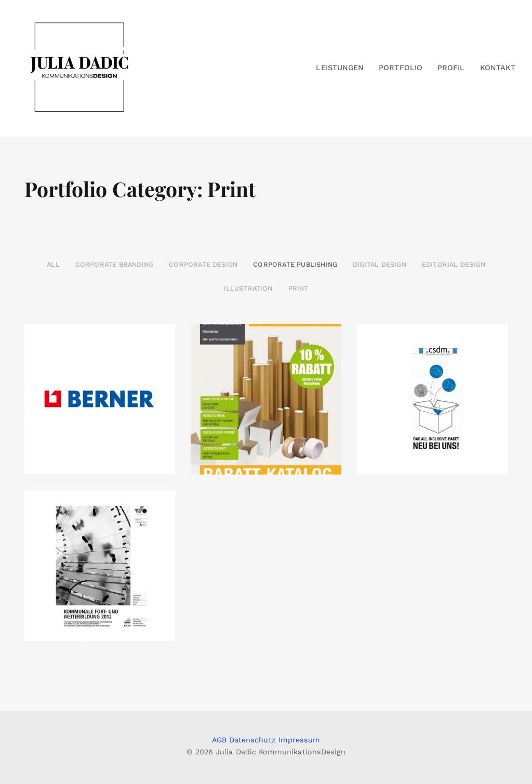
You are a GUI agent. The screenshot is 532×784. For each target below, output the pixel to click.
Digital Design (380, 264)
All (53, 264)
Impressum (300, 740)
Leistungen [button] (340, 68)
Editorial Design (454, 264)
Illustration (248, 288)
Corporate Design (203, 264)
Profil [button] (451, 68)
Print (298, 288)
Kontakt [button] (498, 68)
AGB (219, 740)
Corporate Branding (114, 264)
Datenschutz (252, 740)
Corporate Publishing (295, 264)
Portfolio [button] (401, 68)
